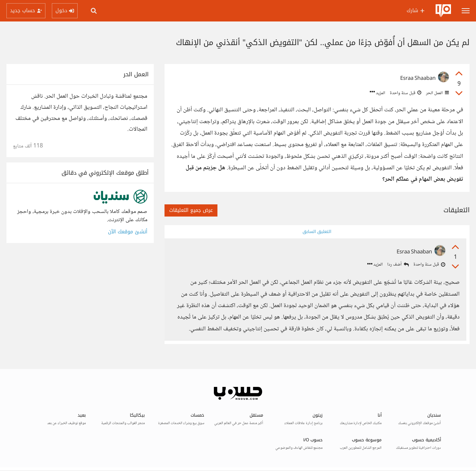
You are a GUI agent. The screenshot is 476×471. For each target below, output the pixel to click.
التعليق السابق (317, 232)
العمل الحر (437, 93)
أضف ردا (398, 265)
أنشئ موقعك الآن (128, 232)
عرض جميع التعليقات (191, 210)
